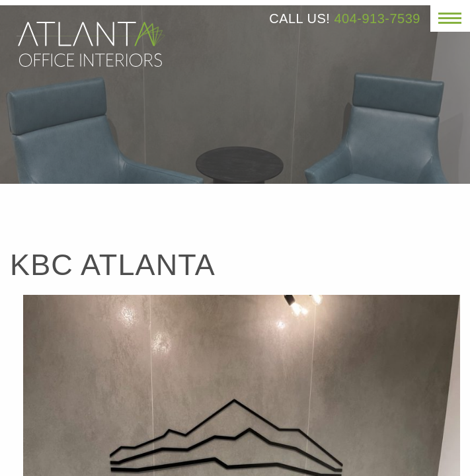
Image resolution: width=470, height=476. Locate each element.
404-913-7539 (377, 19)
